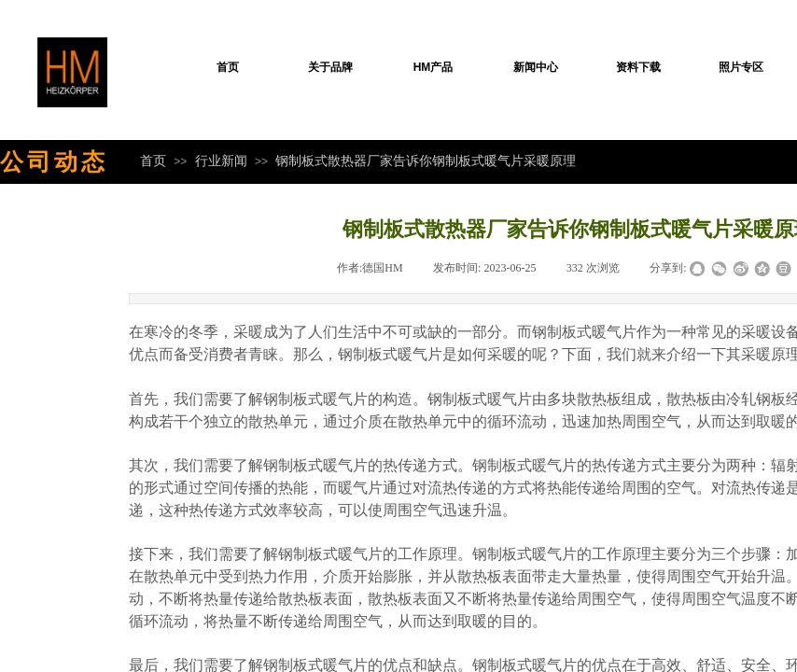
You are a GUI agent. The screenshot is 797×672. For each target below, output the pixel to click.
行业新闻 (221, 161)
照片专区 (741, 67)
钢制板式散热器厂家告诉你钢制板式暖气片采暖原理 (426, 161)
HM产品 (433, 67)
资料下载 (638, 67)
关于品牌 (330, 67)
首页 (228, 67)
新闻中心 (536, 67)
